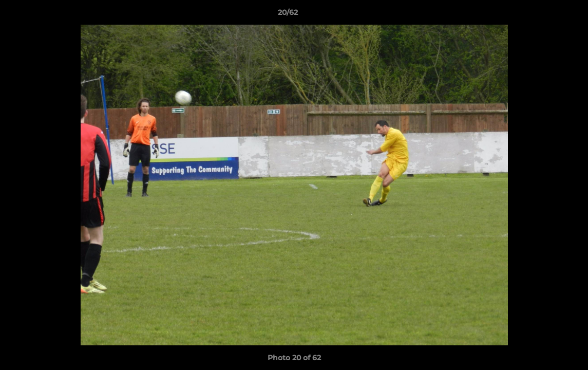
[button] (545, 15)
